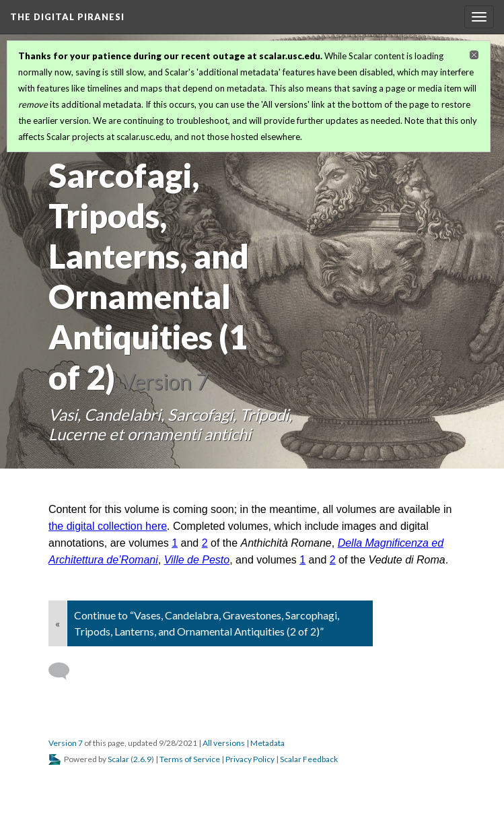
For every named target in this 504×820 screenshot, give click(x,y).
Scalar (118, 759)
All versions (224, 743)
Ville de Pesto (197, 560)
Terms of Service (190, 759)
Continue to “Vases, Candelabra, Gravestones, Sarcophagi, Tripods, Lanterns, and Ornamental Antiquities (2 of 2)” (207, 623)
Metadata (267, 743)
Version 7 (66, 743)
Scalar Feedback (309, 759)
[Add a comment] (65, 671)
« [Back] (58, 623)
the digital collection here (108, 526)
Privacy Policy (250, 759)
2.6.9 (142, 759)
